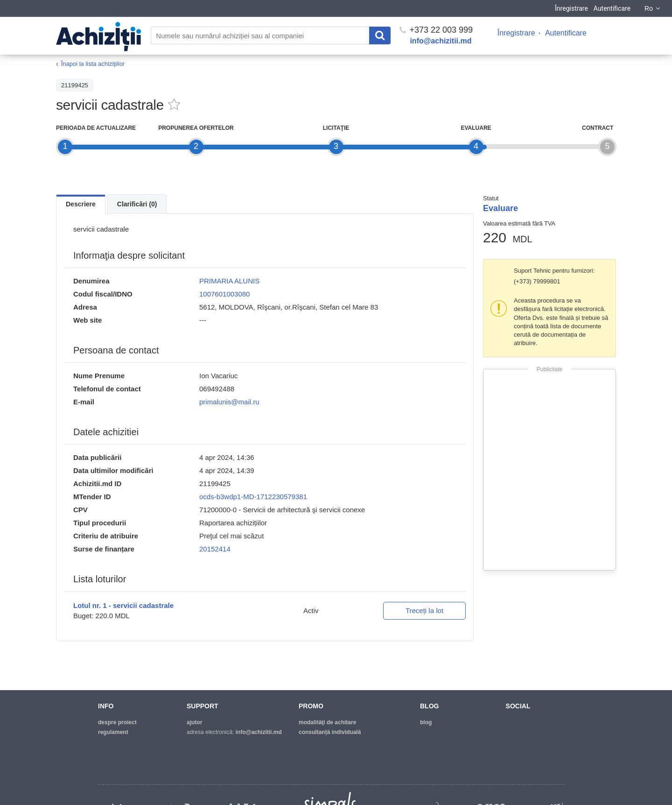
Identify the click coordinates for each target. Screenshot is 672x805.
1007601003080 (224, 294)
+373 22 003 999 (436, 30)
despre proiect (117, 722)
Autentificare (612, 8)
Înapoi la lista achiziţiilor (93, 64)
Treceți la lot (424, 611)
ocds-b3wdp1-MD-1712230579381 (253, 497)
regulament (113, 732)
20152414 (215, 549)
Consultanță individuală (330, 732)
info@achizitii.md (441, 41)
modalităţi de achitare (327, 722)
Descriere (81, 204)
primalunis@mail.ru (229, 402)
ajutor (194, 722)
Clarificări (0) (137, 204)
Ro (653, 8)
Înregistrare (571, 8)
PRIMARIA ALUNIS (229, 281)
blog (426, 722)
